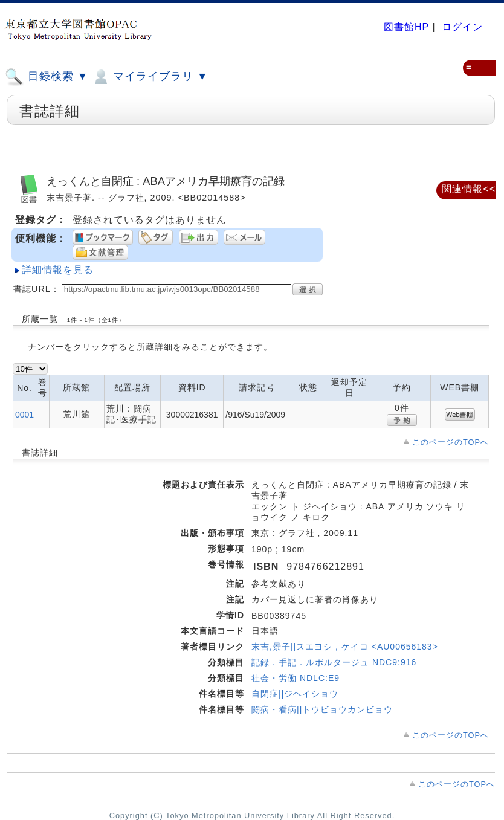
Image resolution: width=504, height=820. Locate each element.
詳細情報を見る (58, 270)
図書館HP (406, 27)
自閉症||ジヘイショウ (295, 694)
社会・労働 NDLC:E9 (296, 678)
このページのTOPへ (451, 442)
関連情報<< (469, 189)
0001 (24, 415)
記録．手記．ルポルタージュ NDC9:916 (334, 662)
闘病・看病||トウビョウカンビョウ (322, 709)
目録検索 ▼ (47, 77)
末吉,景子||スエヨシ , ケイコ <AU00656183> (345, 647)
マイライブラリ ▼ (150, 77)
